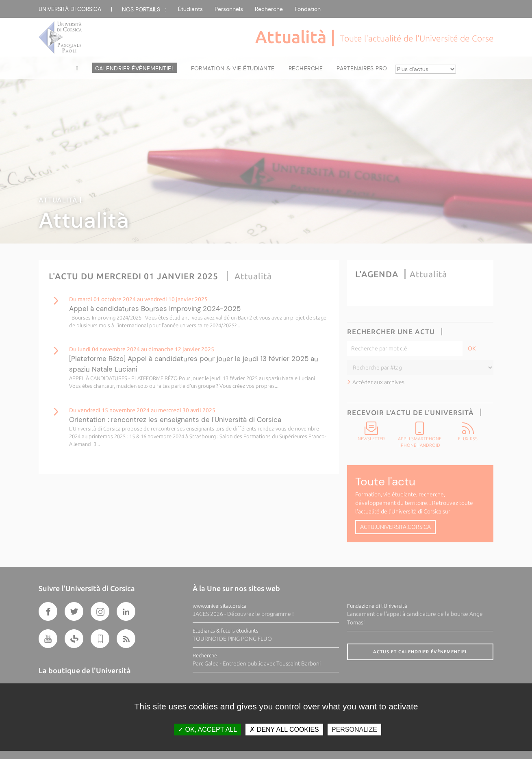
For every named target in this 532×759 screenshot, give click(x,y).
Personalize (354, 730)
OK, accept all (207, 730)
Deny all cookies (284, 730)
